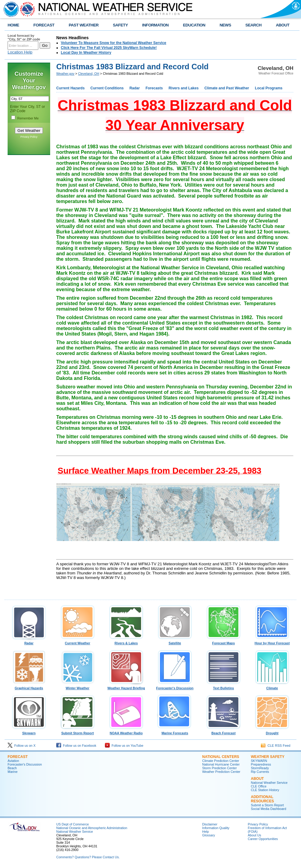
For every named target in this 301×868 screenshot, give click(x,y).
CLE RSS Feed (276, 746)
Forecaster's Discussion (175, 687)
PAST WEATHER (84, 25)
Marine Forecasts (175, 732)
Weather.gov (65, 74)
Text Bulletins (223, 687)
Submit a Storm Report (267, 805)
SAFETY (120, 25)
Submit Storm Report (78, 732)
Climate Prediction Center (221, 761)
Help (206, 832)
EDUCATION (194, 25)
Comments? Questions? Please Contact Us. (88, 857)
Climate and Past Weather (227, 88)
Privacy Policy (29, 137)
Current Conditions (107, 88)
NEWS (225, 25)
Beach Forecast (223, 732)
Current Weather (78, 642)
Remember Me (28, 118)
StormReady (260, 768)
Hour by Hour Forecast (272, 642)
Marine (13, 772)
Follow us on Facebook (76, 746)
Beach (12, 768)
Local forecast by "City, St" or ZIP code (24, 37)
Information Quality (216, 828)
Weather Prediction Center (221, 772)
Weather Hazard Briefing (126, 687)
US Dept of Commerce (73, 824)
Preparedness (261, 764)
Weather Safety (268, 757)
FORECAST (44, 25)
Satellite (175, 642)
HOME (13, 25)
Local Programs (269, 88)
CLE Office (259, 786)
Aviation (13, 761)
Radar (135, 88)
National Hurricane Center (221, 764)
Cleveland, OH (89, 74)
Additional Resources (262, 799)
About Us (254, 835)
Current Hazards (70, 88)
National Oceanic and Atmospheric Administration (92, 828)
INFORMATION (156, 25)
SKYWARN (259, 761)
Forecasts (154, 88)
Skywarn (29, 732)
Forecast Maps (223, 642)
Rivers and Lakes (183, 88)
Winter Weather (78, 687)
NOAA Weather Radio (126, 732)
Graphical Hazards (29, 687)
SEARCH (253, 25)
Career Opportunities (263, 839)
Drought (272, 732)
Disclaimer (210, 824)
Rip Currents (260, 772)
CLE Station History (265, 790)
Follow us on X (22, 746)
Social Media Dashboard (268, 809)
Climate (272, 687)
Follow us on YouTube (124, 746)
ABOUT (283, 25)
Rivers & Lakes (126, 642)
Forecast (18, 757)
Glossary (209, 835)
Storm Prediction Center (220, 768)
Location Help (20, 52)
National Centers (221, 757)
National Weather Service (269, 783)
